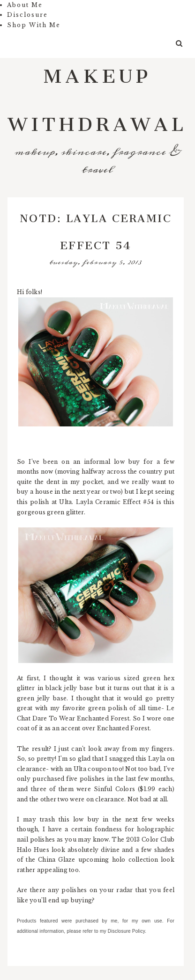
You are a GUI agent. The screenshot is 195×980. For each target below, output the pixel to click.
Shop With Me (34, 25)
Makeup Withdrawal (97, 95)
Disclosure (27, 15)
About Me (25, 5)
